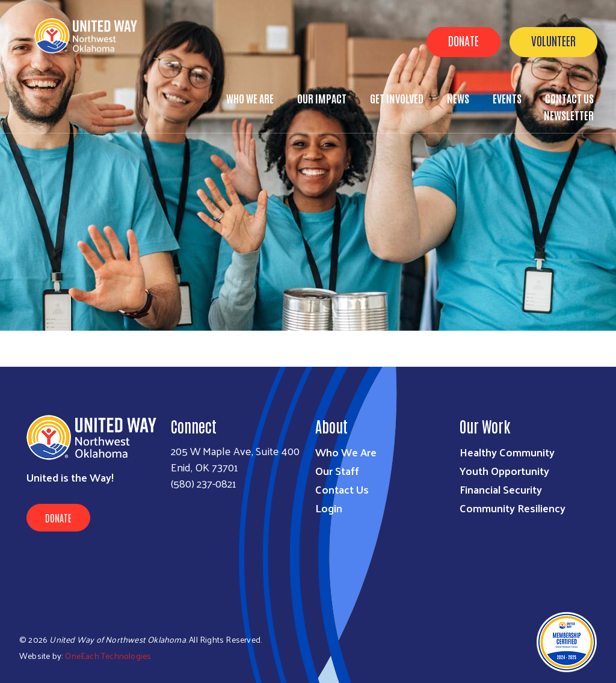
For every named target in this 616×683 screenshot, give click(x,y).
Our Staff (337, 470)
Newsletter (569, 115)
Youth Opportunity (504, 470)
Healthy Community (507, 452)
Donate (464, 40)
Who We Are (250, 98)
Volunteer (553, 40)
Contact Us (342, 489)
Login (329, 508)
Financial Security (501, 489)
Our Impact (322, 98)
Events (507, 98)
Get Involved (397, 98)
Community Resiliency (513, 508)
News (458, 98)
